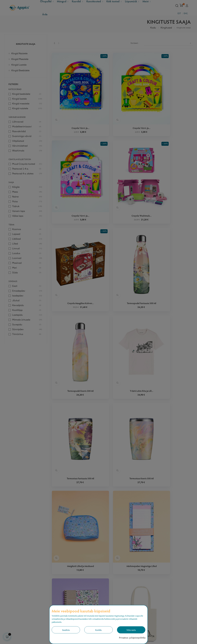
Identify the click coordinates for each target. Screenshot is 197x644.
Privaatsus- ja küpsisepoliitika (132, 638)
